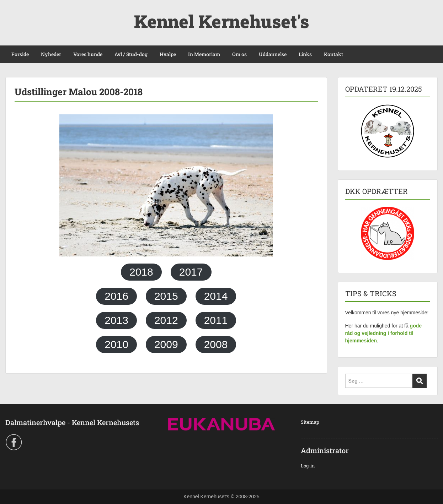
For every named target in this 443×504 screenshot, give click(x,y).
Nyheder (51, 54)
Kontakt (333, 54)
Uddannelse (273, 54)
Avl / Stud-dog (131, 54)
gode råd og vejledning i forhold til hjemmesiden (384, 333)
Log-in (308, 466)
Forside (20, 54)
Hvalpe (168, 54)
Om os (239, 54)
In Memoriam (204, 54)
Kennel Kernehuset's (221, 21)
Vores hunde (88, 54)
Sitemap (310, 422)
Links (305, 54)
